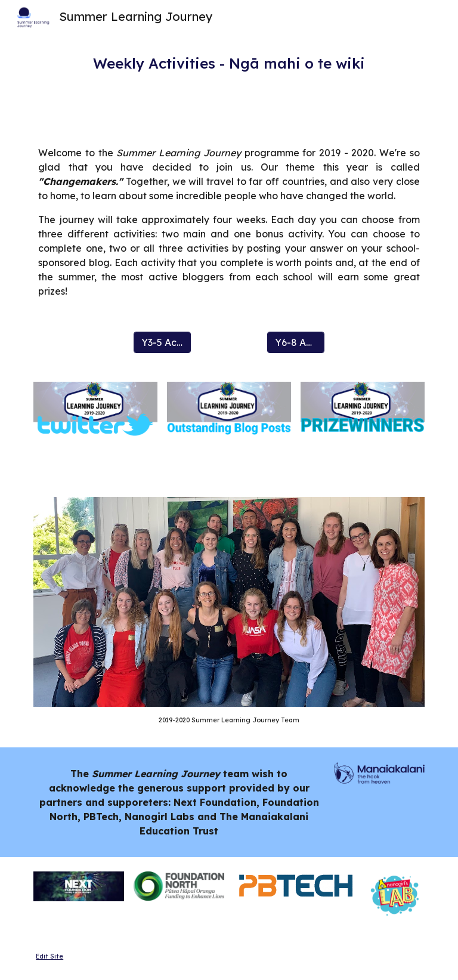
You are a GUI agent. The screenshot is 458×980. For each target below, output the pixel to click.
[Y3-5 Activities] (162, 342)
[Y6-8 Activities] (295, 342)
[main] (229, 63)
